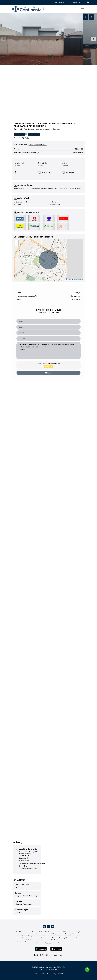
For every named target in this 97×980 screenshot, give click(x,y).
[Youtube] (53, 927)
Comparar (34, 134)
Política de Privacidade (42, 955)
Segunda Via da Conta (24, 904)
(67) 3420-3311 (74, 3)
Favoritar (20, 134)
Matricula (19, 912)
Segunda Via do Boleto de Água (27, 896)
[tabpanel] (48, 39)
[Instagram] (44, 927)
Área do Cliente (59, 3)
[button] (88, 2)
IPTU (18, 887)
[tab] (86, 17)
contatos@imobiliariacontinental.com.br (33, 863)
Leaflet (69, 280)
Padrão (20, 129)
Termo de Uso (58, 955)
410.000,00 (79, 149)
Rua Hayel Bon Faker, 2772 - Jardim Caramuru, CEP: (29, 854)
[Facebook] (48, 927)
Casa (16, 129)
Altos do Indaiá (29, 129)
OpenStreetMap (78, 280)
